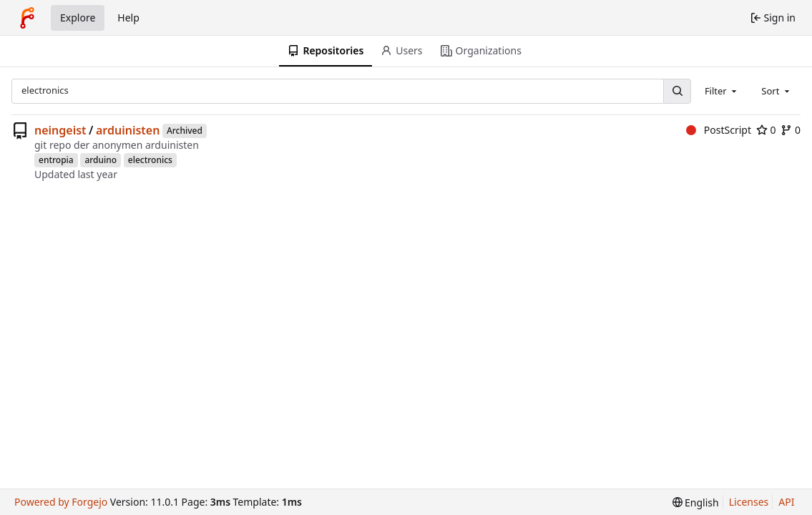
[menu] (696, 502)
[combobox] (722, 91)
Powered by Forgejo (61, 502)
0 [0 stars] (766, 130)
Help (128, 18)
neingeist (60, 130)
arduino (101, 160)
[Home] (27, 18)
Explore (78, 18)
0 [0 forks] (791, 130)
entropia (56, 160)
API (786, 502)
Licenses (749, 502)
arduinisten (128, 130)
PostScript (719, 130)
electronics (150, 160)
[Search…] (677, 91)
